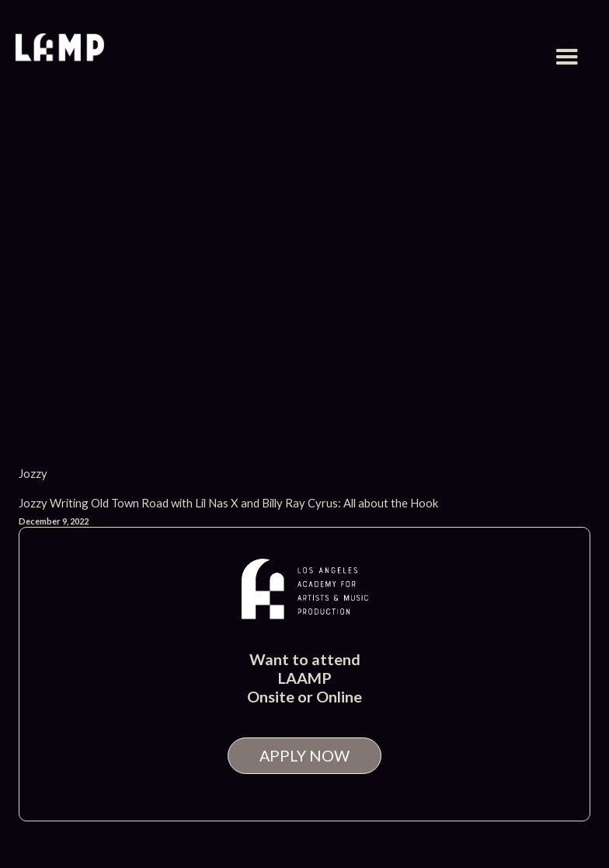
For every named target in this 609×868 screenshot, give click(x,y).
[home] (60, 49)
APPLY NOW (304, 755)
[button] (567, 58)
